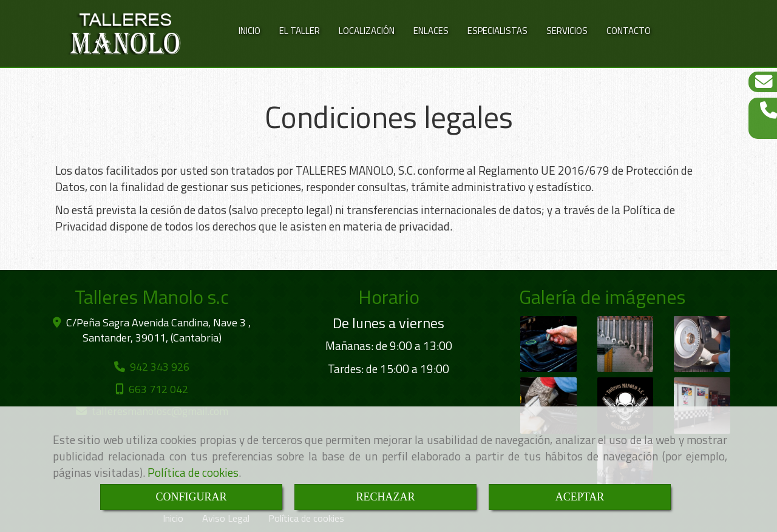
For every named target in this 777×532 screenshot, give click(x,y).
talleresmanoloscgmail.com (160, 406)
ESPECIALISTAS (497, 31)
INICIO (249, 31)
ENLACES (431, 31)
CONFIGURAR (191, 497)
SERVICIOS (567, 31)
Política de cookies (193, 472)
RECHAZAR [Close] (385, 497)
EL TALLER (300, 31)
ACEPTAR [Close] (580, 497)
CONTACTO (629, 31)
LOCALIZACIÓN (367, 31)
